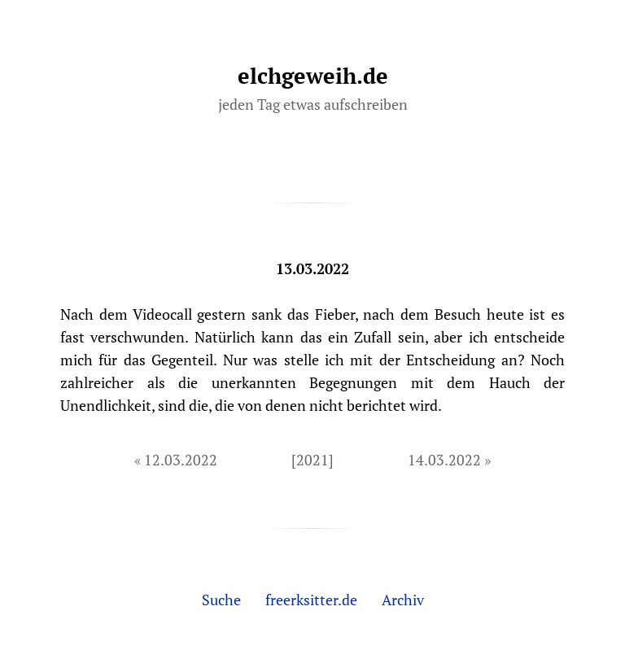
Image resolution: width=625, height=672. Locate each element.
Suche (221, 600)
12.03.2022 (181, 460)
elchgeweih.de (313, 76)
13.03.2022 (312, 268)
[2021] (312, 460)
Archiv (403, 600)
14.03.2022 (444, 460)
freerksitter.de (311, 600)
